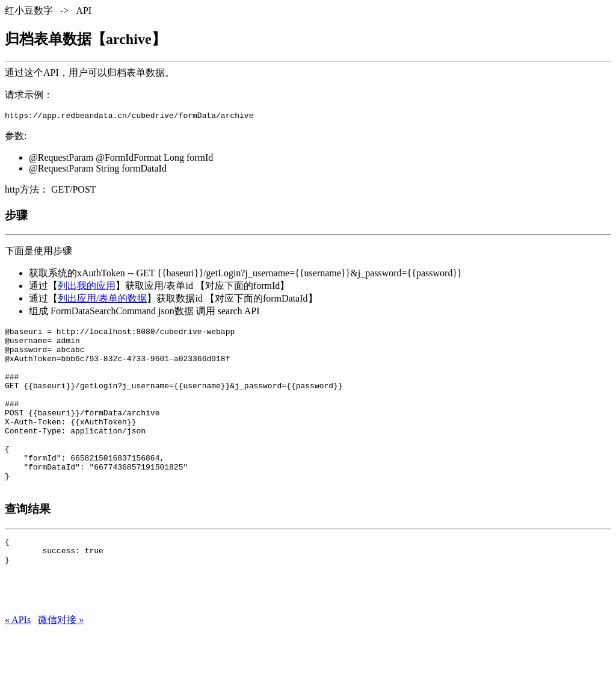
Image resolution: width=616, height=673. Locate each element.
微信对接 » (61, 661)
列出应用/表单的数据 (102, 300)
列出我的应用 (87, 287)
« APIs (18, 661)
